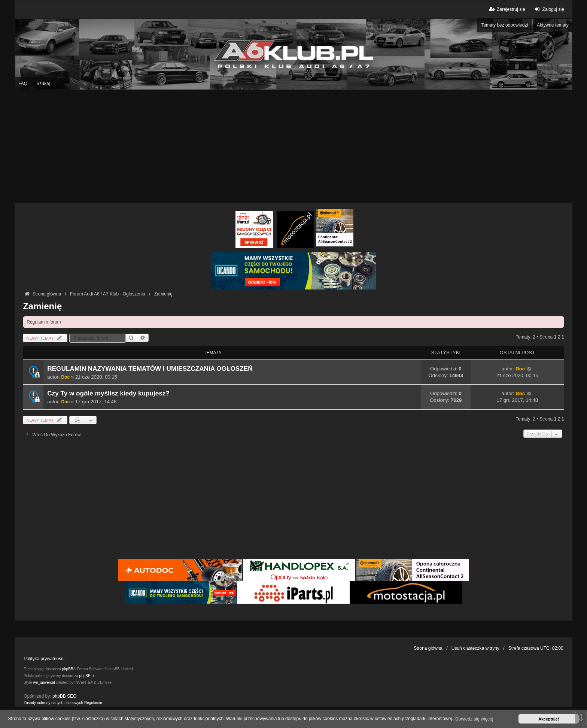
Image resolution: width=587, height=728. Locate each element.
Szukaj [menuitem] (43, 84)
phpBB (68, 669)
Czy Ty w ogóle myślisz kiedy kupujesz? (108, 393)
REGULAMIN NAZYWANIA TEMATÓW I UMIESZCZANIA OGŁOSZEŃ (150, 369)
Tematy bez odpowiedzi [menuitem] (504, 25)
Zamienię (42, 306)
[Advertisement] (293, 146)
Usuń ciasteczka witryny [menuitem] (475, 648)
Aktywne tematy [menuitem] (553, 25)
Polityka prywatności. (45, 659)
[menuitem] (53, 703)
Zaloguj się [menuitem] (549, 9)
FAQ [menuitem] (23, 84)
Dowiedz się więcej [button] (474, 719)
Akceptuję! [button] (549, 719)
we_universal (44, 682)
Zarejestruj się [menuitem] (506, 9)
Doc (66, 377)
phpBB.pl (87, 676)
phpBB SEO (65, 696)
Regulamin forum (44, 322)
